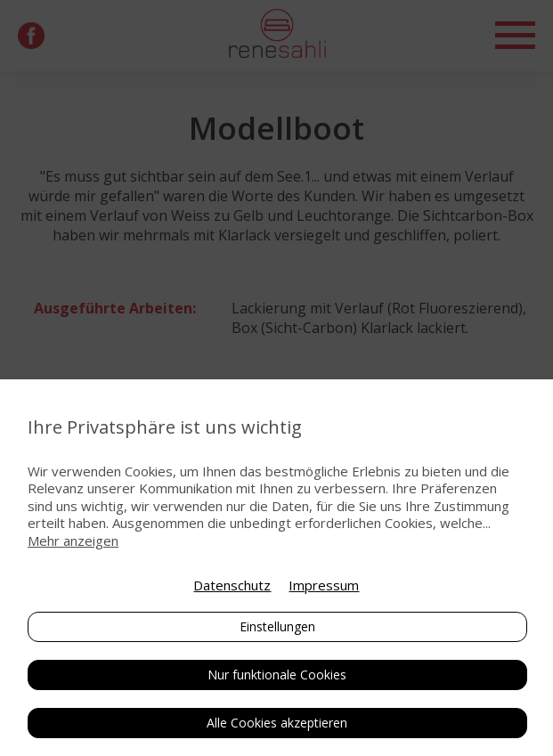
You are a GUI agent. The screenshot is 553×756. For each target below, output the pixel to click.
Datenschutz (232, 585)
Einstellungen (277, 626)
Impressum (324, 585)
